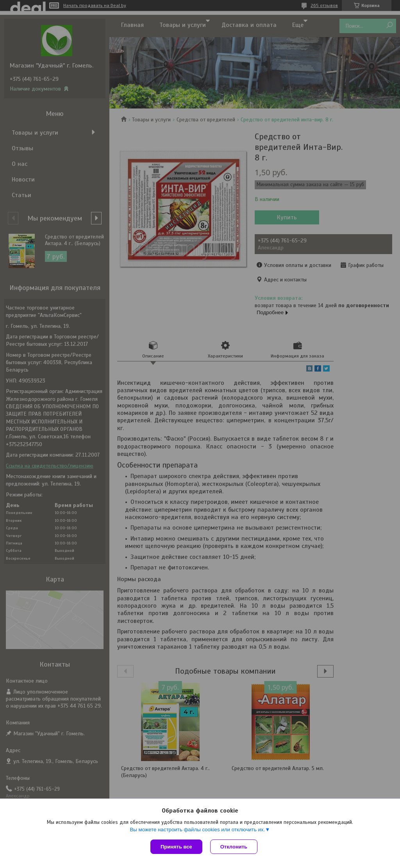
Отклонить (234, 847)
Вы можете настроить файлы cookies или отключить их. (197, 830)
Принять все (176, 847)
